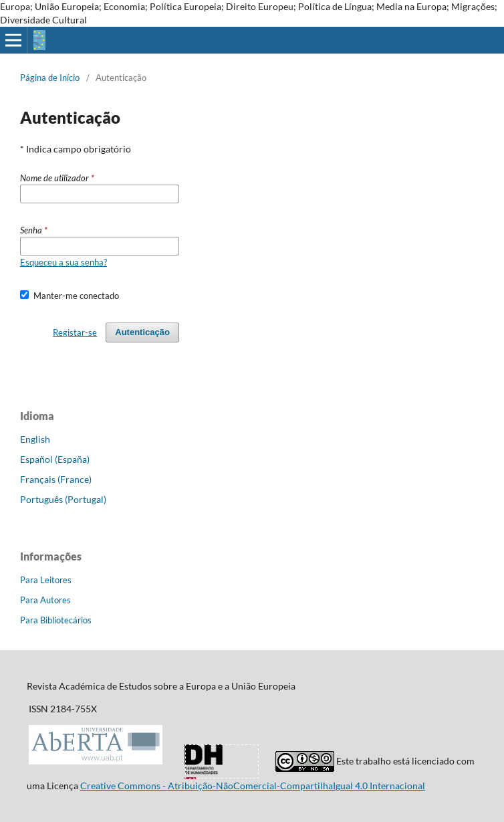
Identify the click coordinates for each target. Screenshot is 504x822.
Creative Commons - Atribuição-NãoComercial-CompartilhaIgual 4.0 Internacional (253, 786)
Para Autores (45, 600)
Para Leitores (46, 580)
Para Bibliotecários (56, 620)
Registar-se (75, 332)
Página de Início (50, 78)
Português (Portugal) (63, 499)
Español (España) (55, 459)
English (35, 439)
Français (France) (56, 479)
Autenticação (142, 332)
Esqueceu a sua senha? (64, 262)
